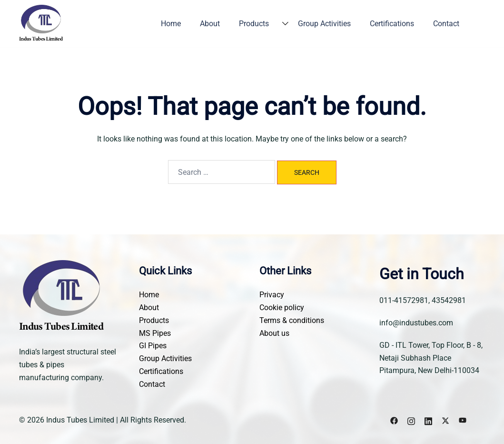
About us (274, 333)
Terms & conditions (292, 320)
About (210, 24)
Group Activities (324, 24)
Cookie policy (282, 308)
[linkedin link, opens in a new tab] (428, 420)
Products (254, 24)
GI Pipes (153, 346)
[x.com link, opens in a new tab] (445, 420)
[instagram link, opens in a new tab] (411, 420)
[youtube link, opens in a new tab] (463, 420)
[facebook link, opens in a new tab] (394, 420)
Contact (446, 24)
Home (171, 24)
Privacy (272, 295)
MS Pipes (155, 333)
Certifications (392, 24)
